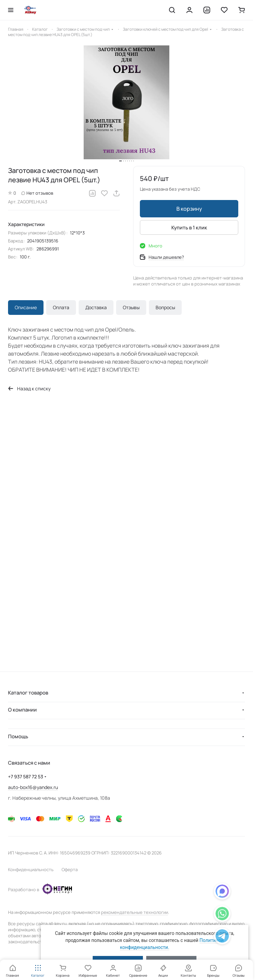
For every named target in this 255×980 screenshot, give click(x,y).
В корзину (189, 209)
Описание (26, 307)
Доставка (96, 307)
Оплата (61, 307)
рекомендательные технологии (135, 912)
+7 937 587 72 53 (26, 776)
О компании (22, 710)
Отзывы (131, 307)
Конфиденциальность (31, 869)
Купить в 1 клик (189, 227)
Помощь (18, 736)
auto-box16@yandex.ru (33, 787)
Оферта (70, 869)
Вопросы (165, 307)
